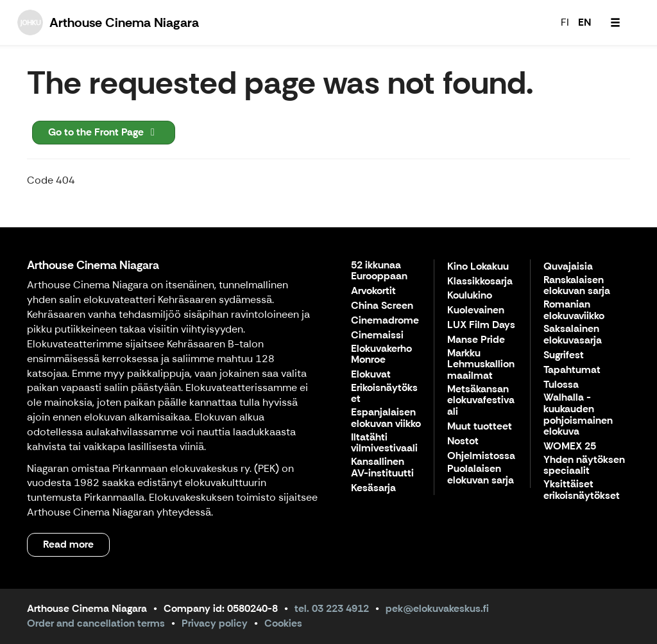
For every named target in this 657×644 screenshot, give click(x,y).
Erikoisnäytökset (384, 394)
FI (565, 22)
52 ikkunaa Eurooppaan (379, 271)
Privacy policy (215, 623)
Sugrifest (564, 355)
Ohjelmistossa (481, 456)
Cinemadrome (385, 321)
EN (584, 22)
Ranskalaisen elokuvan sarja (577, 286)
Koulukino (470, 296)
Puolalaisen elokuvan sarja (481, 475)
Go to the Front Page (104, 132)
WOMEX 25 (570, 447)
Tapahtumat (572, 370)
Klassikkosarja (480, 282)
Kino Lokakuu (478, 267)
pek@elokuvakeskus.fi (437, 608)
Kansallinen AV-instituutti (382, 468)
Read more (68, 544)
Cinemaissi (377, 335)
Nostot (463, 441)
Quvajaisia (568, 267)
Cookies (283, 623)
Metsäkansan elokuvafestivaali (481, 401)
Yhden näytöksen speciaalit (584, 466)
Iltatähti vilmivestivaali (384, 443)
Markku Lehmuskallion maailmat (481, 365)
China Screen (382, 306)
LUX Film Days (481, 325)
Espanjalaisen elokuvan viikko (386, 418)
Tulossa (561, 385)
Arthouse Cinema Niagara (93, 265)
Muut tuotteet (480, 427)
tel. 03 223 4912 (332, 608)
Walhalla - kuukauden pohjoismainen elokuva (578, 415)
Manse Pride (476, 340)
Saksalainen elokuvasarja (573, 335)
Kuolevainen (476, 310)
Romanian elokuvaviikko (574, 310)
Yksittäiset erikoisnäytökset (582, 490)
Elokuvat (371, 375)
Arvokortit (373, 291)
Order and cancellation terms (96, 623)
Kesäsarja (373, 488)
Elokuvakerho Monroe (381, 355)
